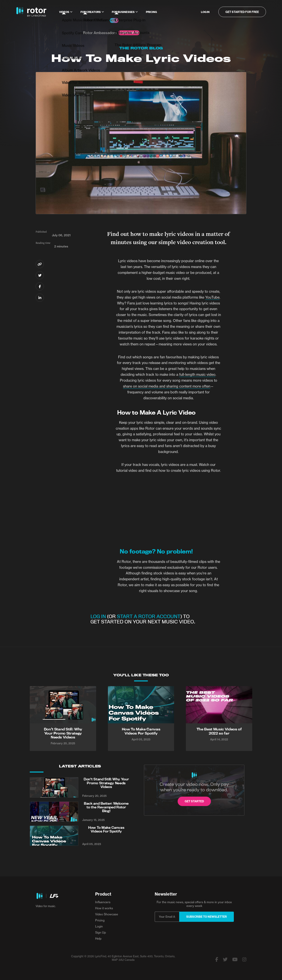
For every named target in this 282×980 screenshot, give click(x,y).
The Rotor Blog (141, 48)
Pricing (151, 12)
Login (99, 926)
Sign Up (101, 932)
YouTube (212, 297)
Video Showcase (107, 914)
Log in (205, 12)
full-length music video (197, 375)
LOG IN (98, 616)
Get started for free (242, 12)
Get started (194, 801)
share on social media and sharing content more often (167, 386)
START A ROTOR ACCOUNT (149, 616)
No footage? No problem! (156, 551)
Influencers (103, 902)
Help (98, 939)
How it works (104, 908)
